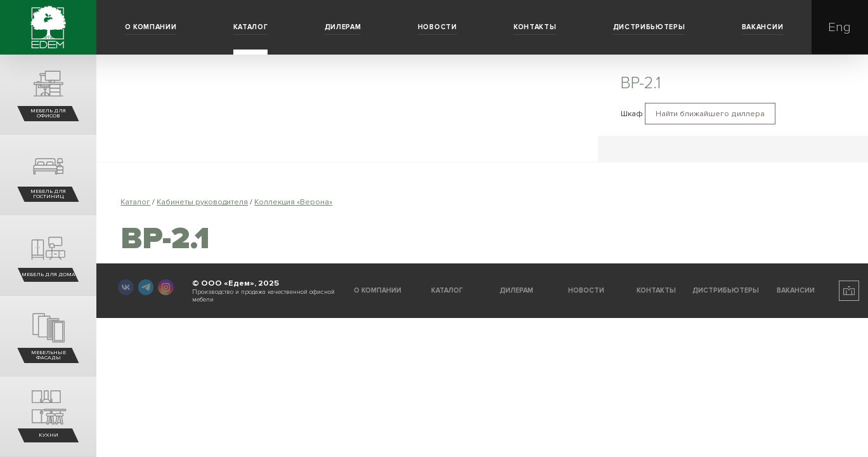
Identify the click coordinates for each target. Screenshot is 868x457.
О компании (151, 27)
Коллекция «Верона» (293, 202)
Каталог (251, 27)
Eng (839, 27)
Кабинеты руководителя (202, 202)
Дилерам (343, 27)
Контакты (535, 27)
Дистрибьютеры (649, 27)
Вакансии (762, 27)
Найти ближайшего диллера (710, 114)
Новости (437, 27)
